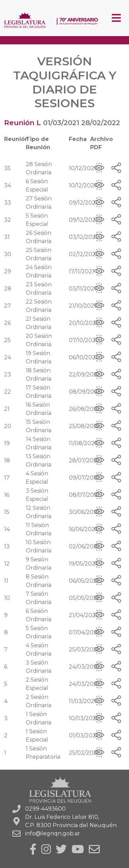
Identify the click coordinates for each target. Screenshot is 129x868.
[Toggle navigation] (116, 18)
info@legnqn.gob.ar (53, 833)
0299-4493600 (45, 809)
